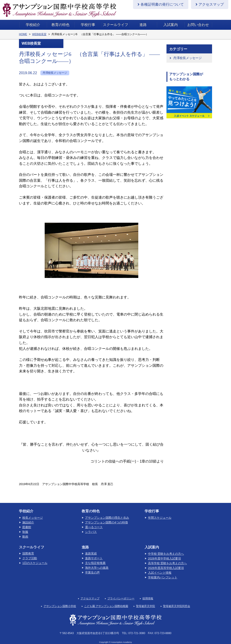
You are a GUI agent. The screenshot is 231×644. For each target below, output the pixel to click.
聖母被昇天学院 (146, 601)
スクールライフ (115, 20)
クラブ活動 (30, 553)
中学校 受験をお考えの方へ (166, 549)
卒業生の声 (92, 568)
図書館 (27, 522)
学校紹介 (33, 20)
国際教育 (28, 549)
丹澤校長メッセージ (187, 53)
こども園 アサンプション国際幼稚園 (106, 601)
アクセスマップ (211, 4)
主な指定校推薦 (95, 558)
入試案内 (171, 20)
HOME (23, 30)
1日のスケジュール (35, 558)
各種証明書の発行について (162, 4)
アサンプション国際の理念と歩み (107, 513)
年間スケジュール (160, 513)
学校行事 (88, 20)
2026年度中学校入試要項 (164, 554)
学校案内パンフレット (163, 573)
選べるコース (94, 522)
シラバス (91, 527)
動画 (25, 532)
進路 (143, 20)
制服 (25, 527)
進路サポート (94, 553)
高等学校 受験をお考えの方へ (167, 558)
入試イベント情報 (160, 568)
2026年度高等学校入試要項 (166, 563)
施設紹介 (28, 518)
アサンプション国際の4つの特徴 (106, 518)
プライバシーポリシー (121, 594)
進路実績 (91, 549)
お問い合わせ (198, 20)
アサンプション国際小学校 (60, 601)
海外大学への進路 (97, 563)
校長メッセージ (33, 513)
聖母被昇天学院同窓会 (177, 601)
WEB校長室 (39, 30)
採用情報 (148, 594)
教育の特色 (60, 20)
